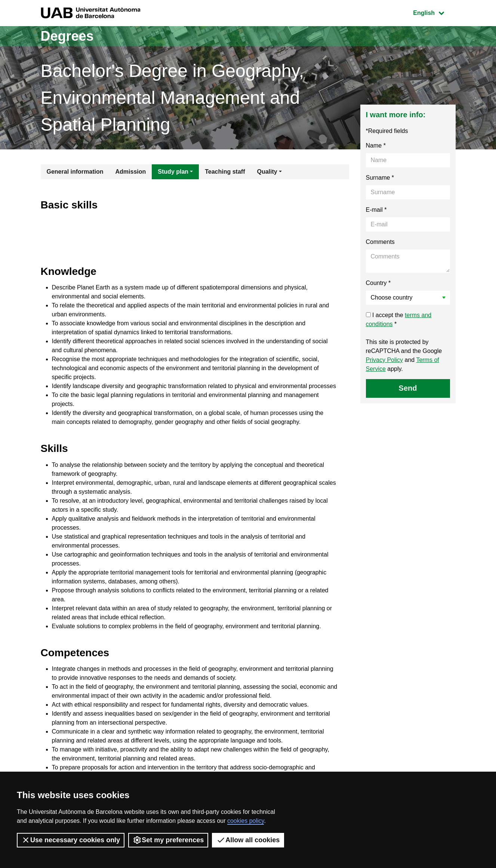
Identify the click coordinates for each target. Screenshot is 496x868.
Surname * (380, 178)
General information (75, 172)
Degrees (67, 36)
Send (408, 388)
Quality (267, 172)
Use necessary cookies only (71, 840)
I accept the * (399, 320)
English (434, 12)
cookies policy (246, 821)
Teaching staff (225, 172)
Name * (376, 145)
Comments (380, 242)
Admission (131, 172)
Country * (378, 283)
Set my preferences (168, 840)
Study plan (173, 172)
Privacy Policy (385, 360)
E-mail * (376, 210)
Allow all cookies (248, 840)
